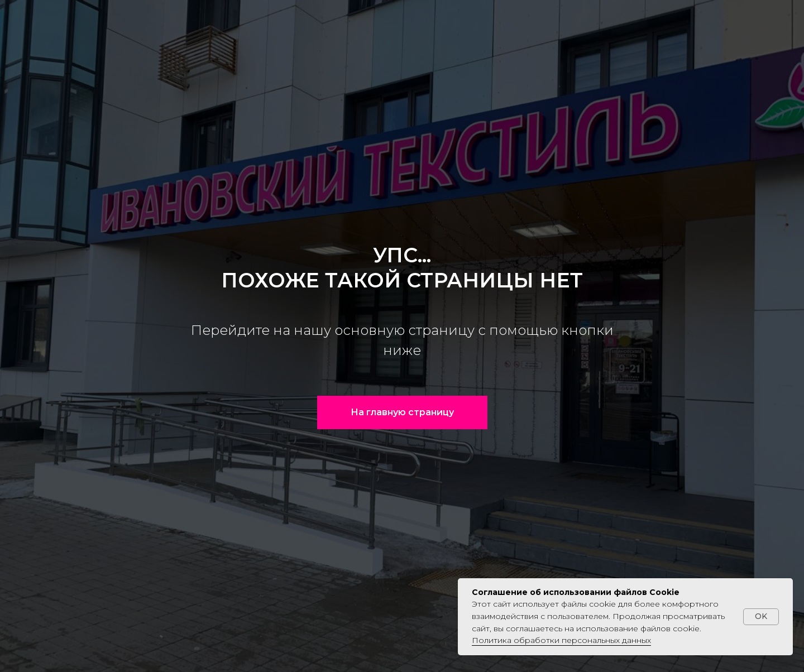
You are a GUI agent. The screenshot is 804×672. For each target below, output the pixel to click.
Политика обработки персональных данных (561, 640)
